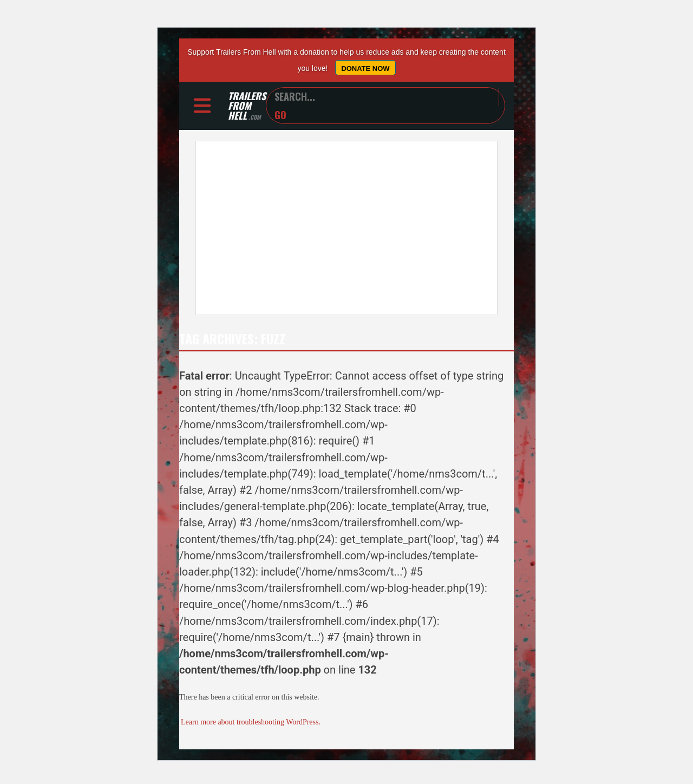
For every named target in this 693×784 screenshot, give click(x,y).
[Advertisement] (346, 230)
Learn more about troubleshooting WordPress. (251, 724)
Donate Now (365, 68)
